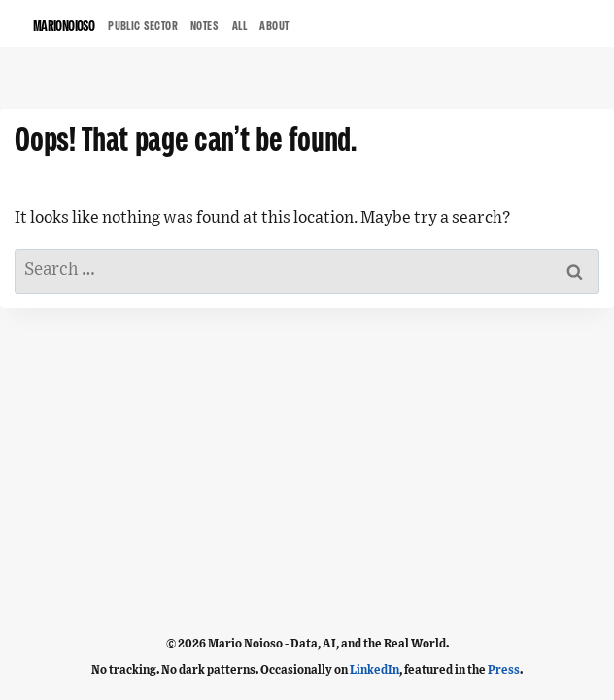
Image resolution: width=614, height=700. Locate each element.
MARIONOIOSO (64, 28)
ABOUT (274, 27)
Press (504, 670)
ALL (240, 27)
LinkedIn (375, 670)
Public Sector (143, 27)
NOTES (205, 27)
